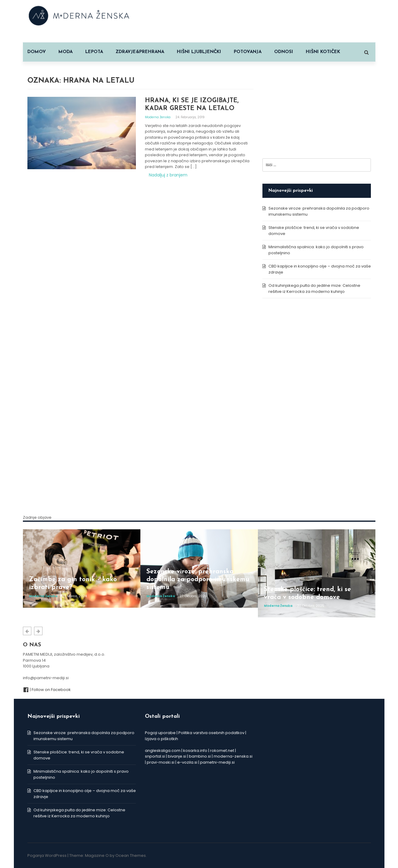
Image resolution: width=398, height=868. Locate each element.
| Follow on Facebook (47, 690)
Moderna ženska (158, 117)
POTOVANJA (248, 52)
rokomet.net (222, 751)
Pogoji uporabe (160, 733)
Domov (37, 52)
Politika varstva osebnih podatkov (211, 733)
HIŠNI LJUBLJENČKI (199, 52)
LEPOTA (94, 52)
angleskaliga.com (163, 751)
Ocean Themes (131, 855)
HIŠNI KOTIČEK (323, 52)
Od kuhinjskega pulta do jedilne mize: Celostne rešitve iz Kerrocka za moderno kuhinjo (314, 288)
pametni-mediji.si (217, 762)
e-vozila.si (187, 762)
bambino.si (200, 756)
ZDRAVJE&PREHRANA (140, 52)
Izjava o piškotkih (161, 739)
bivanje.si (177, 756)
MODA (66, 52)
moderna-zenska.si (233, 756)
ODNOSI (284, 52)
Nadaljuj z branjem (168, 175)
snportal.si (155, 756)
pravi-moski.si (161, 762)
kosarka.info (195, 751)
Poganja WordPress (47, 855)
